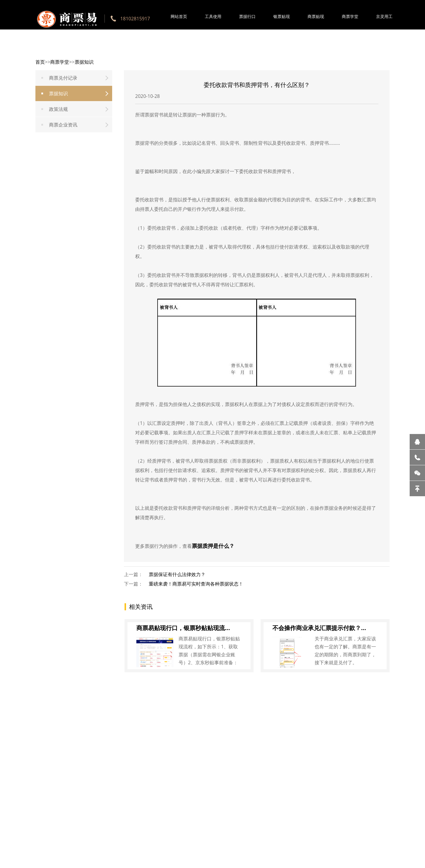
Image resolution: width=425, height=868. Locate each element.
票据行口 (247, 16)
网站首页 (179, 16)
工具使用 (213, 16)
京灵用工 (384, 16)
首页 (40, 62)
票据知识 (84, 62)
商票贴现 (316, 16)
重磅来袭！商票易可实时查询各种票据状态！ (196, 584)
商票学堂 (350, 16)
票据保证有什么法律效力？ (177, 574)
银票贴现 (282, 16)
